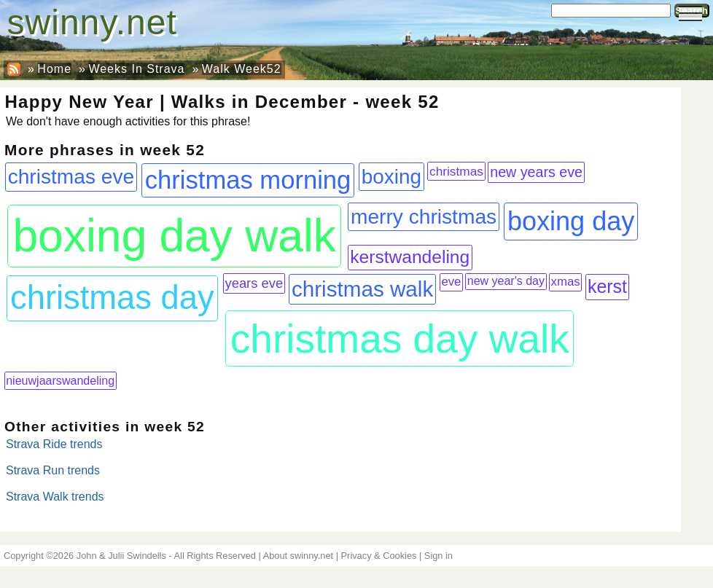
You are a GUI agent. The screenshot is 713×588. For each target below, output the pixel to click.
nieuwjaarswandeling (60, 380)
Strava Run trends (53, 470)
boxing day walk (174, 236)
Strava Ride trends (54, 444)
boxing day (571, 221)
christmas (456, 171)
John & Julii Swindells (121, 556)
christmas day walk (400, 339)
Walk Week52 (242, 69)
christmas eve (71, 177)
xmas (566, 282)
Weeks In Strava (136, 69)
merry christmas (424, 217)
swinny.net (92, 22)
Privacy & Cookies (379, 556)
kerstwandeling (410, 257)
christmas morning (248, 180)
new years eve (536, 172)
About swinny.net (299, 556)
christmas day (112, 298)
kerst (607, 286)
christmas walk (362, 289)
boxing (391, 177)
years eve (254, 283)
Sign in (439, 556)
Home (54, 69)
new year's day (506, 281)
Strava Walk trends (55, 497)
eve (451, 282)
